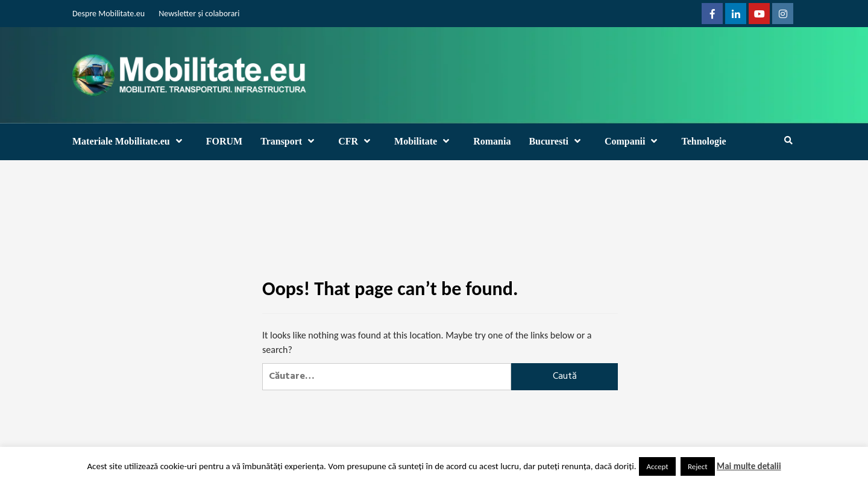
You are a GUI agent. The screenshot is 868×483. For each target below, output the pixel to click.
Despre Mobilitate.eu (108, 14)
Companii (634, 141)
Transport (290, 141)
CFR (357, 141)
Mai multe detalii (749, 466)
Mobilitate (425, 141)
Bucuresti (557, 141)
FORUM (224, 141)
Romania (492, 141)
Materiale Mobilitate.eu (130, 141)
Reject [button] (698, 466)
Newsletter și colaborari (199, 14)
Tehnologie (703, 141)
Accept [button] (657, 466)
